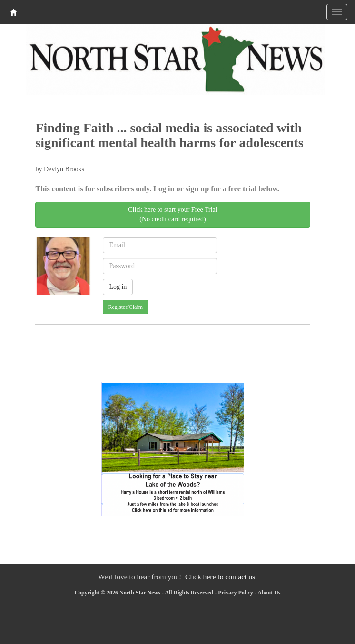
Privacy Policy (236, 593)
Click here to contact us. (221, 577)
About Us (269, 593)
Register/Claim (125, 307)
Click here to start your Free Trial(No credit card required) (173, 214)
